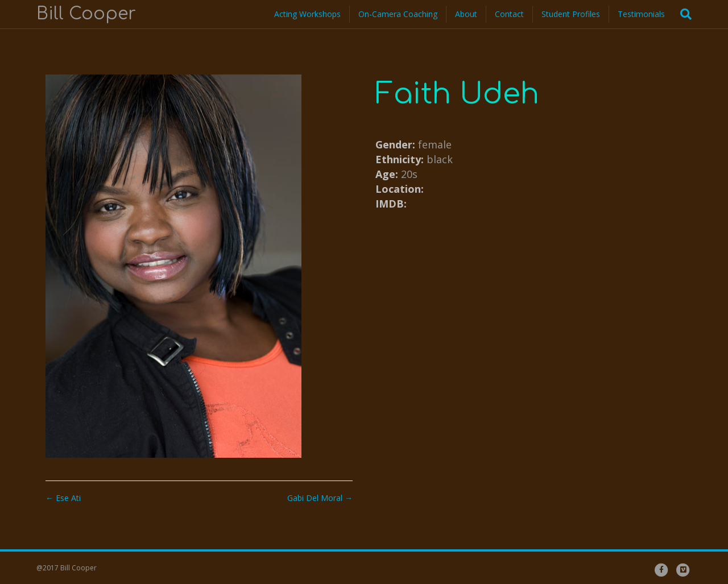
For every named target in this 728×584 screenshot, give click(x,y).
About (466, 14)
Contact (509, 14)
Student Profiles (571, 14)
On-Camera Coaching (398, 14)
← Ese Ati (63, 498)
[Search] (682, 14)
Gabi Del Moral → (320, 498)
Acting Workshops (307, 14)
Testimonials (641, 14)
